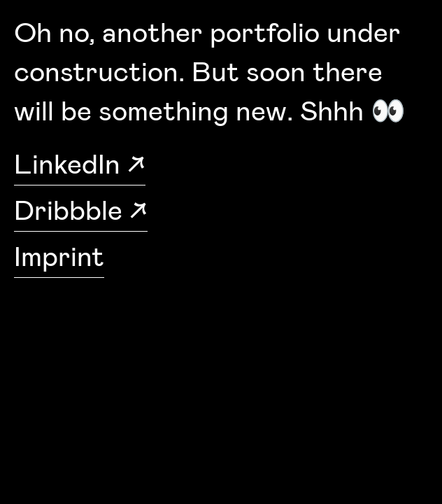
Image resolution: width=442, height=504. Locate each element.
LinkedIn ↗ (80, 165)
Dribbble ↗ (81, 211)
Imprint (59, 258)
